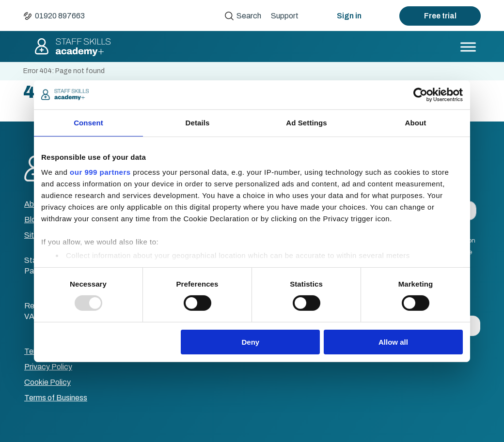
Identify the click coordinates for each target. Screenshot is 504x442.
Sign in (349, 16)
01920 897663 (60, 16)
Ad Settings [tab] (306, 122)
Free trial (440, 16)
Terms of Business (56, 398)
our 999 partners (100, 172)
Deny (251, 342)
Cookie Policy (47, 382)
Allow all (393, 342)
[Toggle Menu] (468, 47)
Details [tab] (198, 122)
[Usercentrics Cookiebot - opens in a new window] (420, 94)
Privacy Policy (48, 367)
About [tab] (416, 122)
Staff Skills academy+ (72, 47)
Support (285, 16)
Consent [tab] (88, 122)
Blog (32, 220)
